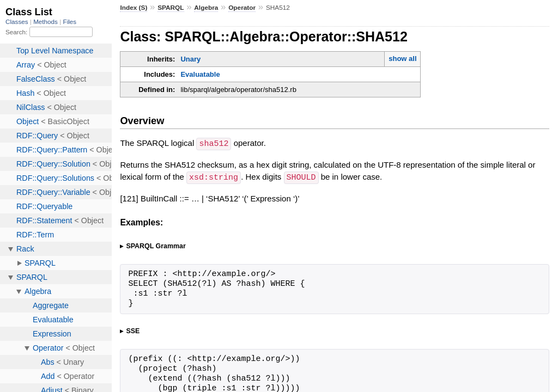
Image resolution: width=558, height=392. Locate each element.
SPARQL (171, 8)
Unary (190, 59)
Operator (242, 8)
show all (402, 59)
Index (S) (134, 8)
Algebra (206, 8)
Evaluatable (200, 74)
